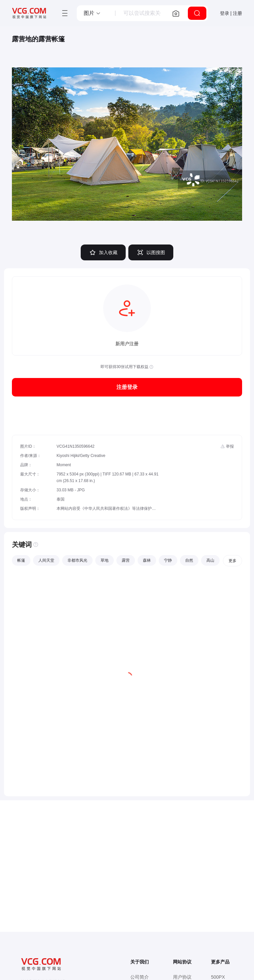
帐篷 (21, 560)
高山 (210, 560)
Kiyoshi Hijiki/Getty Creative (81, 456)
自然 (189, 560)
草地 (105, 560)
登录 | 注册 (231, 13)
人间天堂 (46, 560)
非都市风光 (77, 560)
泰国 (61, 499)
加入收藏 (103, 252)
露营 (126, 560)
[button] (92, 13)
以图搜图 (151, 252)
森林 (147, 560)
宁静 (168, 560)
